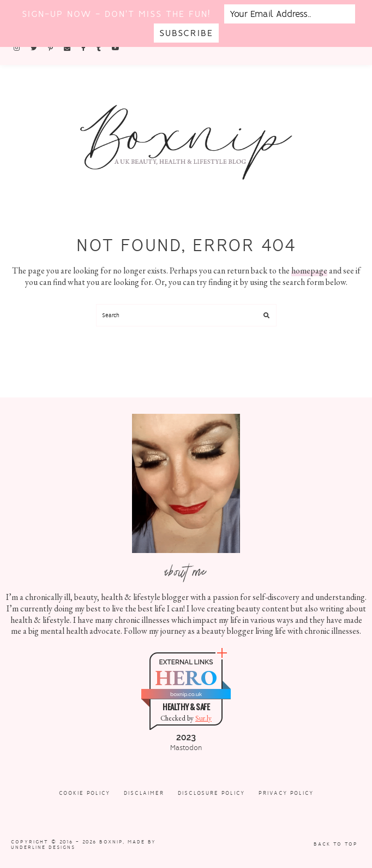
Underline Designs (43, 847)
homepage (309, 270)
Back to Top (336, 844)
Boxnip (111, 842)
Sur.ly (203, 718)
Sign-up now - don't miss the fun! (116, 14)
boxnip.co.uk (186, 694)
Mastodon (186, 748)
